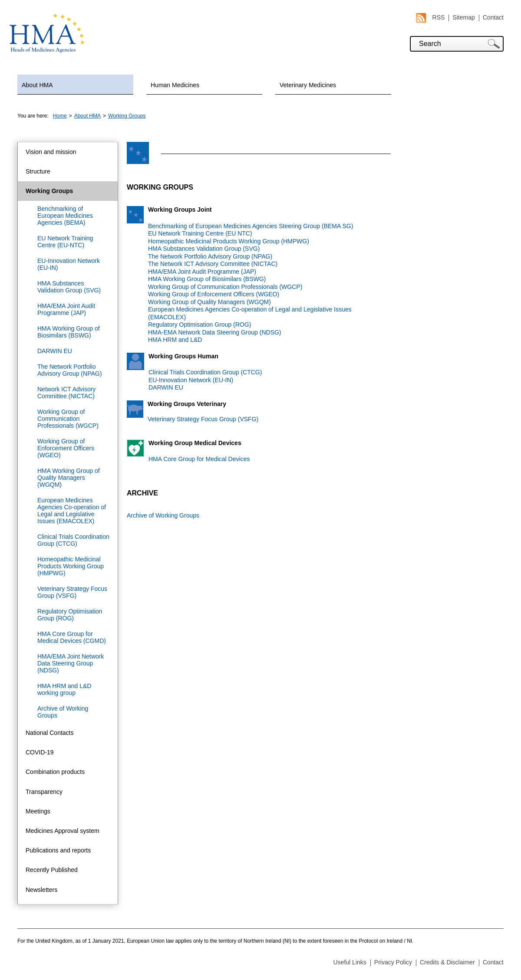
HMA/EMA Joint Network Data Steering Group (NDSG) (71, 663)
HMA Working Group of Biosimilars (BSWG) (69, 332)
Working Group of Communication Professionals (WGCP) (68, 419)
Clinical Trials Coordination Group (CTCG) (73, 540)
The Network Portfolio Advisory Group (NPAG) (69, 370)
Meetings (38, 811)
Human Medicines (175, 85)
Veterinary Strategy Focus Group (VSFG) (72, 592)
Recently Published (52, 870)
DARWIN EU (55, 351)
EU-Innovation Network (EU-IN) (69, 264)
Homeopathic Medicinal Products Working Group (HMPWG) (71, 566)
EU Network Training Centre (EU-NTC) (65, 242)
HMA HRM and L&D (175, 340)
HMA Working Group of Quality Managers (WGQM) (69, 478)
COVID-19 (40, 752)
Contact (493, 17)
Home (60, 116)
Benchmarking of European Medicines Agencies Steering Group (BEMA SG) (251, 226)
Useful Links (350, 962)
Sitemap (463, 17)
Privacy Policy (393, 962)
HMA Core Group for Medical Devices (199, 459)
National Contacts (50, 733)
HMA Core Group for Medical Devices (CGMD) (72, 637)
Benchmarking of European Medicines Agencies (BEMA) (65, 216)
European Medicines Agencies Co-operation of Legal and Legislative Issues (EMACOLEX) (72, 511)
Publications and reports (58, 850)
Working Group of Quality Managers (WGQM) (209, 302)
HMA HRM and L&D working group (64, 689)
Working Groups (127, 116)
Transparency (44, 792)
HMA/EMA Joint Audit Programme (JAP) (66, 309)
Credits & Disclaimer (447, 962)
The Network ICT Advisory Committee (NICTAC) (213, 264)
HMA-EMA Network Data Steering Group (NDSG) (215, 332)
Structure (38, 171)
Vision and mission (51, 152)
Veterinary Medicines (308, 85)
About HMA (37, 85)
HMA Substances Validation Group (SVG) (69, 287)
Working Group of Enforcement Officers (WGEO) (66, 448)
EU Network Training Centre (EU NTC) (200, 233)
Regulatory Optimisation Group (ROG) (70, 615)
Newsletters (41, 890)
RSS (430, 18)
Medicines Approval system (63, 831)
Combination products (55, 772)
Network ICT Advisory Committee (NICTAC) (66, 393)
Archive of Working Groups (63, 712)
